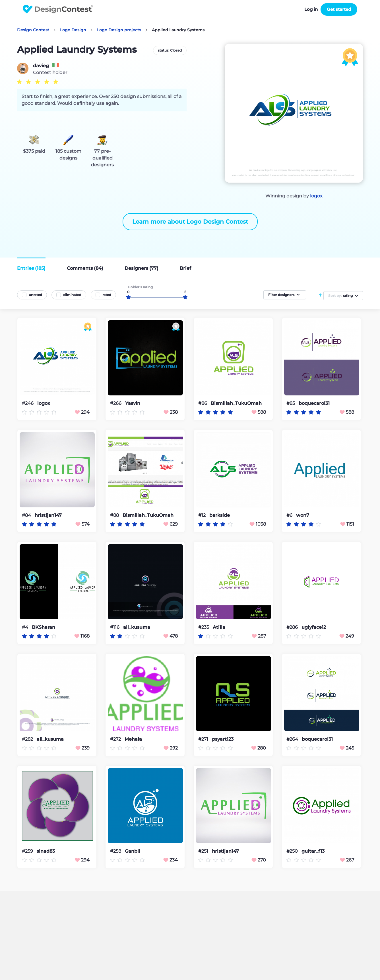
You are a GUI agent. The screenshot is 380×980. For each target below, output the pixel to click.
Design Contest (33, 30)
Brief (185, 268)
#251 (204, 851)
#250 (293, 851)
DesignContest (58, 9)
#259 (28, 851)
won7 (303, 515)
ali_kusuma (137, 627)
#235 (204, 627)
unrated (35, 295)
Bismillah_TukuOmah (236, 403)
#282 (28, 739)
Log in (311, 9)
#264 (293, 739)
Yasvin (133, 403)
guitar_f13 (313, 851)
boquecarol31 (314, 403)
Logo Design (73, 30)
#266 (116, 403)
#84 (27, 515)
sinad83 (46, 851)
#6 (290, 515)
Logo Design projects (119, 30)
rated (107, 295)
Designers (142, 268)
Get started (339, 9)
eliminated (72, 295)
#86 (203, 403)
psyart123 (223, 739)
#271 (204, 739)
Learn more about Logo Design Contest (190, 222)
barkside (220, 515)
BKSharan (44, 627)
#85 (291, 403)
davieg (41, 66)
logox (316, 196)
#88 (115, 515)
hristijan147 (48, 515)
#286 (293, 627)
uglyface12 (314, 627)
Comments (85, 268)
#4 (26, 627)
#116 (115, 627)
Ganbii (133, 851)
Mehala (133, 739)
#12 (203, 515)
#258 (116, 851)
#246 (28, 403)
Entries (31, 268)
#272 (116, 739)
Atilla (219, 627)
